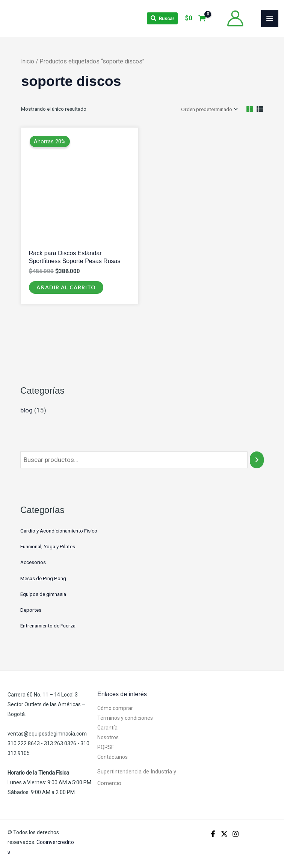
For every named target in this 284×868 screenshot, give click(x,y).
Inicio (28, 61)
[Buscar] (257, 460)
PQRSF (106, 747)
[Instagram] (236, 834)
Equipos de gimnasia (43, 594)
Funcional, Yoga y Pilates (48, 546)
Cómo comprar (115, 708)
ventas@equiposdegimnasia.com (47, 734)
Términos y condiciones (125, 718)
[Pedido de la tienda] (209, 109)
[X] (224, 834)
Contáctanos (113, 757)
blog (26, 410)
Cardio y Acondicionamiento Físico (59, 531)
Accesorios (33, 562)
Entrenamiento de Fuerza (48, 626)
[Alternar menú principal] (270, 18)
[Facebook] (213, 834)
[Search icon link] (162, 18)
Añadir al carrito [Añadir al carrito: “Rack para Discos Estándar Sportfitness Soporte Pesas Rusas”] (66, 287)
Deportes (31, 610)
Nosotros (108, 737)
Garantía (107, 728)
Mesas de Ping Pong (43, 578)
